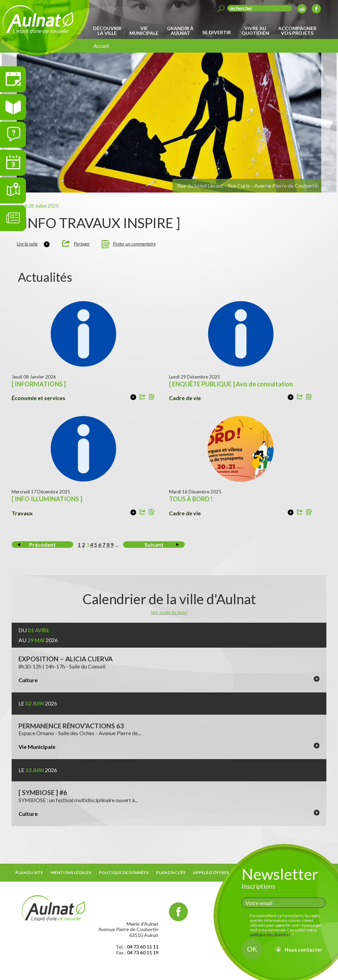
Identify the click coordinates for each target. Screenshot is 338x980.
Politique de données (124, 872)
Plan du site (29, 872)
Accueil (101, 46)
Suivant (154, 545)
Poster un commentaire (134, 244)
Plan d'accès (171, 872)
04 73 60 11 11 (143, 947)
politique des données (270, 935)
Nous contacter (303, 950)
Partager (82, 244)
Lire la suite (27, 244)
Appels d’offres (211, 872)
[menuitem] (108, 31)
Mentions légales (71, 872)
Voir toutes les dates (169, 612)
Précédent (42, 545)
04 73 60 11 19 (143, 952)
